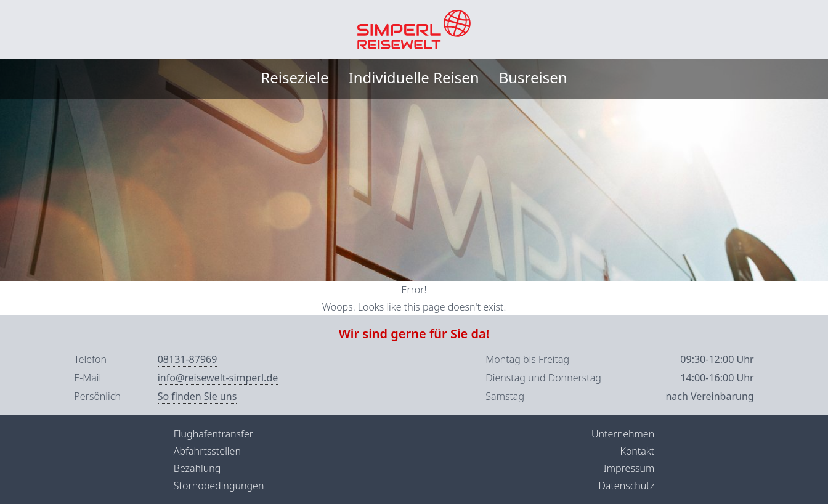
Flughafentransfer (213, 434)
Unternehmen (623, 434)
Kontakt (637, 451)
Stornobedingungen (219, 486)
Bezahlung (197, 468)
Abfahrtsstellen (207, 451)
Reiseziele (294, 77)
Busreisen (533, 77)
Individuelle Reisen (414, 77)
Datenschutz (626, 486)
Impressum (629, 468)
